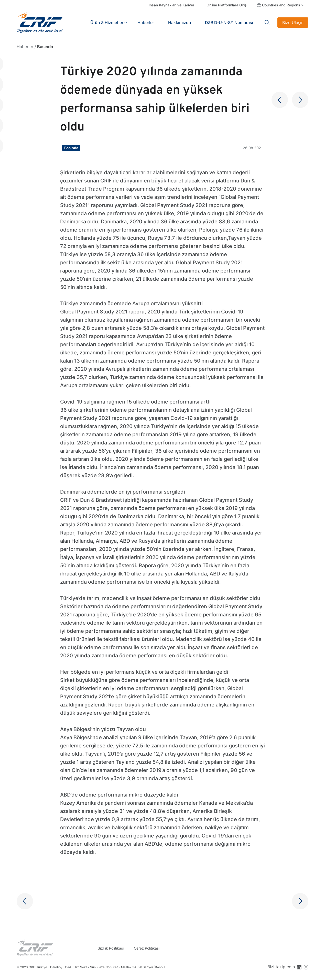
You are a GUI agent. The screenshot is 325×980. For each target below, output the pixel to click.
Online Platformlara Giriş (227, 5)
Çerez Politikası (147, 948)
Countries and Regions (281, 5)
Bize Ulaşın (293, 23)
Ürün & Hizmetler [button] (107, 23)
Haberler (146, 23)
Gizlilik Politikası (111, 948)
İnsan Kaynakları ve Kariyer (171, 5)
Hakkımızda (180, 23)
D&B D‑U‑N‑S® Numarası (229, 23)
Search (267, 23)
